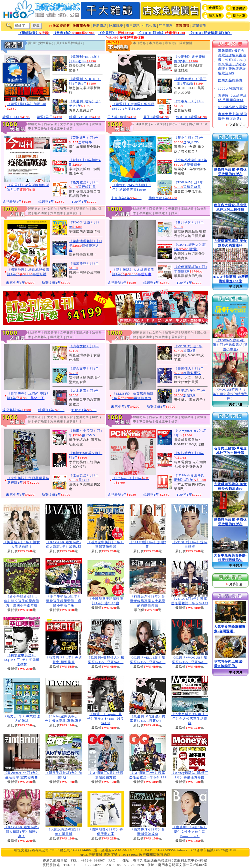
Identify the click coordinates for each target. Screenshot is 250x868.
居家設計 (73, 213)
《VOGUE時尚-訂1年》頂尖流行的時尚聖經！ (230, 394)
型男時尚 (82, 209)
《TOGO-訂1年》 (161, 33)
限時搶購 (186, 43)
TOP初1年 (84, 202)
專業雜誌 (41, 129)
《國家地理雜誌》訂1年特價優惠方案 (86, 246)
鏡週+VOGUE (85, 117)
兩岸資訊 (133, 26)
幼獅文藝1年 (163, 198)
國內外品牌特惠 (230, 80)
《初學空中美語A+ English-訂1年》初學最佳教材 (22, 660)
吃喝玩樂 (116, 26)
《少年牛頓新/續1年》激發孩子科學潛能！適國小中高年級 (64, 601)
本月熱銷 (155, 43)
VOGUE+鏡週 (191, 117)
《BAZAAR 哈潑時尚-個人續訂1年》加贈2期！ (22, 832)
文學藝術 (66, 124)
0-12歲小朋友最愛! (233, 107)
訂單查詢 (199, 26)
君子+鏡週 (156, 117)
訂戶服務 (166, 26)
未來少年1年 (126, 198)
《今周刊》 (116, 33)
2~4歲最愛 (141, 124)
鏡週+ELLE (16, 117)
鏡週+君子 (49, 117)
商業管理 (50, 124)
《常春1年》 (74, 33)
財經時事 (34, 124)
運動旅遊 (34, 209)
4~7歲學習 (159, 124)
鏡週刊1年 (51, 202)
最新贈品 (100, 26)
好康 (69, 129)
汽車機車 (57, 213)
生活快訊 (149, 26)
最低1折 (171, 43)
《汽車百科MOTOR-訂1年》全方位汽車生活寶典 (190, 718)
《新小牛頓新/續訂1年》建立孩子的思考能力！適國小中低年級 (22, 601)
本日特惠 (139, 43)
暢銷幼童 (41, 213)
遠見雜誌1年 (17, 202)
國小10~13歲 (198, 124)
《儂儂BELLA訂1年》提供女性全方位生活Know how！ (189, 832)
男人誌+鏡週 (122, 117)
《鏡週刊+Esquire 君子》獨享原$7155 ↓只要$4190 (106, 718)
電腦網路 (82, 124)
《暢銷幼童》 (34, 33)
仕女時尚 (50, 209)
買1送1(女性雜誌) (41, 43)
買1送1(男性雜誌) (69, 43)
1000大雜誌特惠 (230, 88)
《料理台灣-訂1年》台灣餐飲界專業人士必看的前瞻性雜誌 (148, 601)
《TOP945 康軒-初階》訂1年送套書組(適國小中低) (230, 345)
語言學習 (66, 209)
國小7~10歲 (178, 124)
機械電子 (57, 129)
